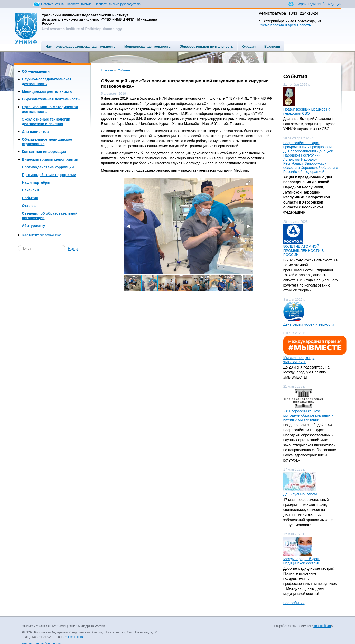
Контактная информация (44, 152)
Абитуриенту (33, 226)
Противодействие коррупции (48, 167)
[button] (248, 183)
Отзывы (29, 206)
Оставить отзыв (52, 4)
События (30, 198)
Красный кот (322, 626)
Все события (294, 603)
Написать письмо (79, 4)
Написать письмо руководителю (117, 4)
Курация (249, 46)
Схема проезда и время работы (285, 25)
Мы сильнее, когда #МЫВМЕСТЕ (299, 360)
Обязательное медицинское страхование (47, 142)
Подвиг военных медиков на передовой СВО (307, 111)
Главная (107, 70)
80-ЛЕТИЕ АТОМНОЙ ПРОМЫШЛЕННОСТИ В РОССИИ (304, 251)
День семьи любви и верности (309, 324)
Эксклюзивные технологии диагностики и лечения (46, 122)
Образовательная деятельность (206, 46)
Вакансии (272, 46)
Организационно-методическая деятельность (50, 109)
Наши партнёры (36, 182)
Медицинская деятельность (147, 46)
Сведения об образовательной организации (50, 216)
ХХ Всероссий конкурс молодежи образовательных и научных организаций (308, 415)
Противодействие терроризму (49, 175)
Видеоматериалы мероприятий (50, 159)
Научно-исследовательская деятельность (81, 46)
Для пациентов (35, 132)
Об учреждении (36, 71)
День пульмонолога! (300, 494)
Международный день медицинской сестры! (302, 561)
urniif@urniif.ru (73, 637)
